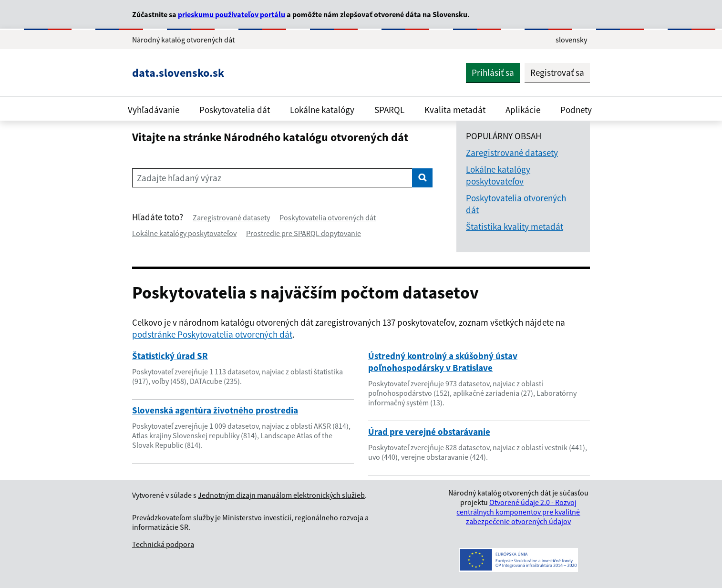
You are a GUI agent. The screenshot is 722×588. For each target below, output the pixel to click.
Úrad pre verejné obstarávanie (429, 432)
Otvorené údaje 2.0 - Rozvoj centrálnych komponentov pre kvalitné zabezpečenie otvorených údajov (518, 512)
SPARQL (389, 110)
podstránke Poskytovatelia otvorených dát (212, 334)
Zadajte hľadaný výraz (179, 178)
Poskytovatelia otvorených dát (328, 217)
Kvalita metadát (455, 110)
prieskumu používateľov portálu (232, 14)
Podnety (576, 110)
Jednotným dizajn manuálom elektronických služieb (281, 495)
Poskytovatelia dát (235, 110)
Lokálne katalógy (322, 110)
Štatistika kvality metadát (515, 227)
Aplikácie (523, 110)
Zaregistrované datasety (231, 217)
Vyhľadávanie (154, 110)
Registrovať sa (557, 72)
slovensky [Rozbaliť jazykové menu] (571, 40)
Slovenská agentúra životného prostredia (215, 410)
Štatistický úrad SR (170, 356)
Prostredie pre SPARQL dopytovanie (304, 233)
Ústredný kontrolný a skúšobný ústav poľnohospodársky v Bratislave (443, 362)
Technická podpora (163, 544)
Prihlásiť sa (493, 72)
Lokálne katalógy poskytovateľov (184, 233)
